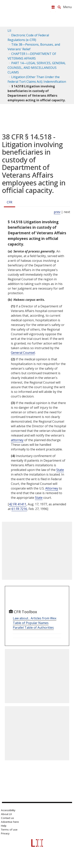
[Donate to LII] (53, 7)
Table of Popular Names (31, 623)
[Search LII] (59, 7)
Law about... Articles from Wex (35, 618)
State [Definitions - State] (60, 470)
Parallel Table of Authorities (33, 628)
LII (9, 31)
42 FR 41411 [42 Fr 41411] (18, 504)
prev (57, 212)
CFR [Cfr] (10, 202)
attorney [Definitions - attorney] (17, 440)
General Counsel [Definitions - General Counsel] (23, 353)
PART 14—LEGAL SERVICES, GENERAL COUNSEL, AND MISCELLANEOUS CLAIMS (37, 68)
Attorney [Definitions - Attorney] (52, 488)
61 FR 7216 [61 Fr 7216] (19, 509)
